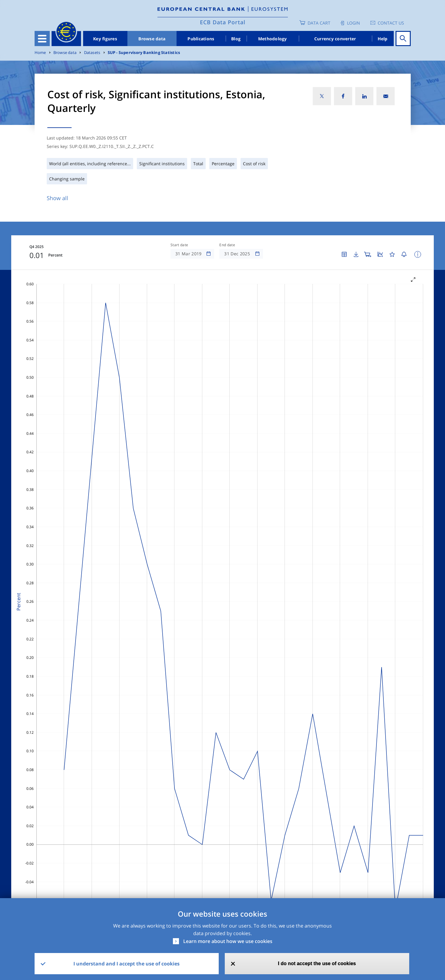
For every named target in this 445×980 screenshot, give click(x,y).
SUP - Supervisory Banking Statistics (144, 53)
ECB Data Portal (223, 22)
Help (383, 39)
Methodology (273, 39)
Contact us (391, 23)
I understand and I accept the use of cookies (126, 964)
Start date (179, 245)
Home (40, 53)
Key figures (105, 39)
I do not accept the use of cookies (317, 963)
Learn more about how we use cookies (228, 941)
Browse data (152, 39)
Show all (57, 198)
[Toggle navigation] (42, 39)
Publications (201, 39)
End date (227, 245)
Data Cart (319, 23)
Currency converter (335, 39)
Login (354, 23)
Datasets (92, 53)
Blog (236, 39)
